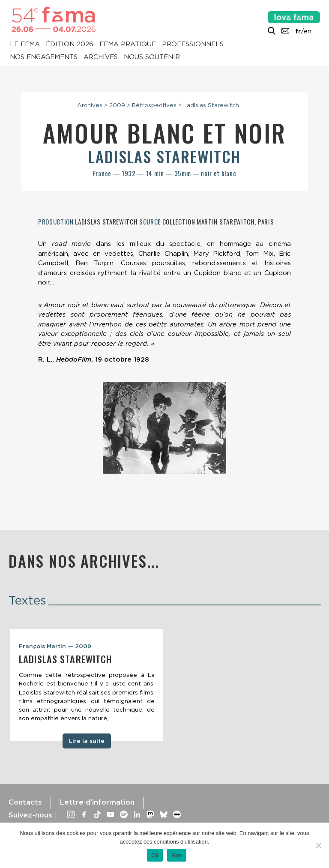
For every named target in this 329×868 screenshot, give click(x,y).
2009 (117, 105)
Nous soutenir (152, 57)
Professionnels (193, 45)
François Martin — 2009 (55, 646)
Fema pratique (128, 45)
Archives (101, 57)
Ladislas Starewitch (211, 105)
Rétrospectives (154, 105)
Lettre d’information (97, 802)
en (308, 31)
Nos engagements (44, 57)
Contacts (25, 802)
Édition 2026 (70, 45)
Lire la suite (87, 741)
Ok (155, 855)
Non (177, 855)
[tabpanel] (87, 685)
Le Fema (25, 45)
